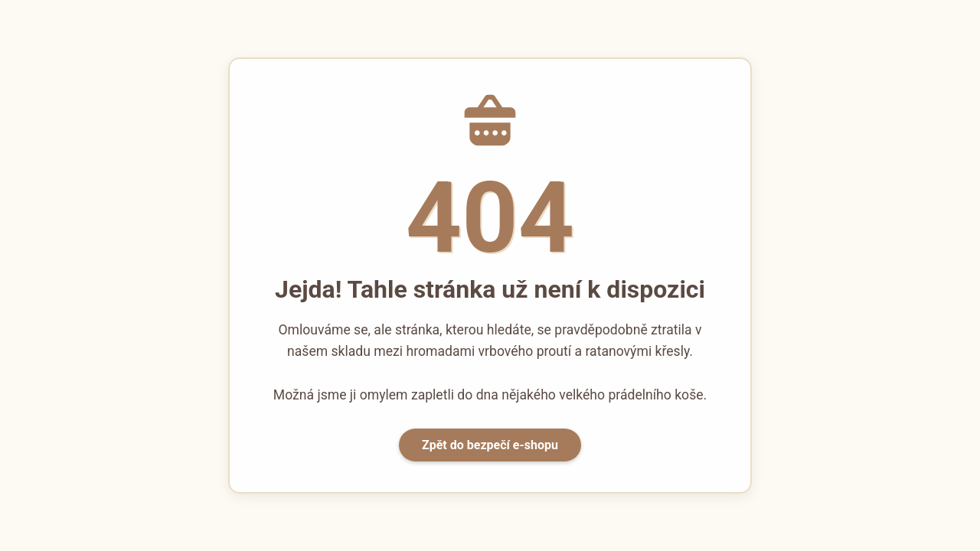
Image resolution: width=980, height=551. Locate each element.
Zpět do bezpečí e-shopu (490, 445)
